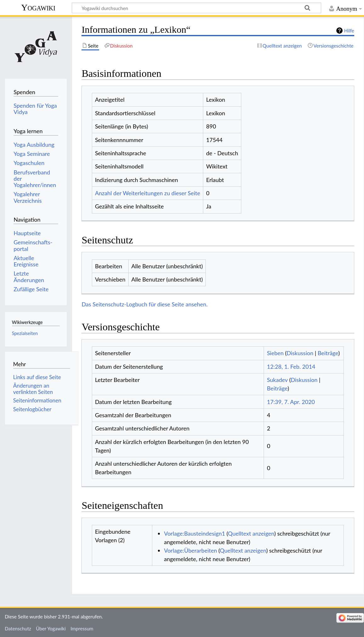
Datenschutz (18, 628)
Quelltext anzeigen (251, 533)
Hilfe (349, 31)
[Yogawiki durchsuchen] (196, 8)
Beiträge (328, 353)
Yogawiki (38, 7)
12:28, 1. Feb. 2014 (291, 367)
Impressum (82, 628)
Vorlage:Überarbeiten (190, 550)
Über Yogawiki (51, 628)
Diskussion (300, 353)
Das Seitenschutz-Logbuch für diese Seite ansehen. (145, 304)
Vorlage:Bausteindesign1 (194, 533)
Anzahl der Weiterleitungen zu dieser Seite (148, 193)
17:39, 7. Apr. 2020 (291, 402)
